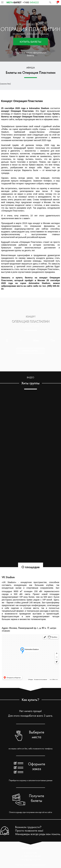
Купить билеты (30, 42)
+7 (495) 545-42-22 (31, 856)
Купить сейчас (30, 351)
